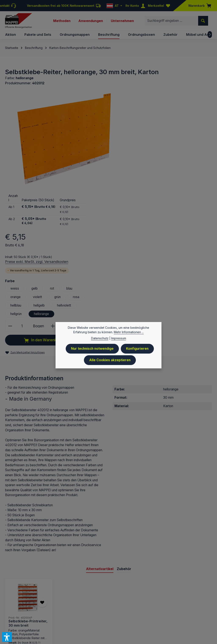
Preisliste (87, 599)
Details (29, 563)
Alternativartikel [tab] (100, 470)
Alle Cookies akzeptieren (110, 362)
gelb (160, 189)
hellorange (167, 214)
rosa (202, 198)
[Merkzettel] (160, 6)
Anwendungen (91, 21)
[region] (64, 139)
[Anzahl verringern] (136, 227)
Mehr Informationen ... (129, 335)
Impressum (68, 599)
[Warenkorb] (198, 6)
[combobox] (171, 21)
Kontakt (125, 599)
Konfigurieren (138, 351)
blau (195, 189)
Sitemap (206, 605)
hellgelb (165, 206)
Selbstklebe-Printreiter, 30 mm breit (28, 524)
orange (141, 198)
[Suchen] (203, 21)
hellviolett (190, 206)
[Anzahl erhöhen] (179, 227)
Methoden (62, 21)
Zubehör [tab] (124, 470)
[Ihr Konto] (136, 6)
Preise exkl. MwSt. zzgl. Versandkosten (162, 162)
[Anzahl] (148, 227)
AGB (137, 599)
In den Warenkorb (169, 241)
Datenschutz (106, 599)
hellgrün (142, 214)
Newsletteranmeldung (195, 599)
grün (183, 198)
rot (178, 189)
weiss (140, 189)
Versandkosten (96, 587)
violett (163, 198)
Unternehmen (122, 21)
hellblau (142, 206)
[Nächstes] (210, 35)
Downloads (167, 599)
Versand (149, 599)
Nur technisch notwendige (92, 351)
